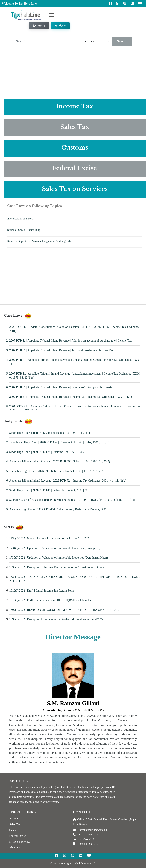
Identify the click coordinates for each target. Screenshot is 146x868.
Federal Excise (18, 836)
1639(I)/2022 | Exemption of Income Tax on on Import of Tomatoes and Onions (57, 567)
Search (122, 41)
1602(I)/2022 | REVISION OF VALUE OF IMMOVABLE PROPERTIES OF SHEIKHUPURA (66, 610)
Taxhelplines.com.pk (84, 863)
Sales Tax (15, 824)
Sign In (60, 26)
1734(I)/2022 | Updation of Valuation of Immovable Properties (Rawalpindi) (55, 548)
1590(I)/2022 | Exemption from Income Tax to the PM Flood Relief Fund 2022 (56, 619)
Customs (14, 830)
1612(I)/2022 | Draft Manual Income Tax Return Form (42, 591)
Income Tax (16, 819)
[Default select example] (97, 41)
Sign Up (39, 26)
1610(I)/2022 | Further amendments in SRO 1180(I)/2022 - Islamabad (51, 600)
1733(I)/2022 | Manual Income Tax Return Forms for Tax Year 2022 (50, 538)
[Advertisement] (73, 72)
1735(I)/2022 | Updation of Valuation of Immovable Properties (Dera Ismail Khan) (59, 558)
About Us (15, 847)
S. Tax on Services (20, 842)
